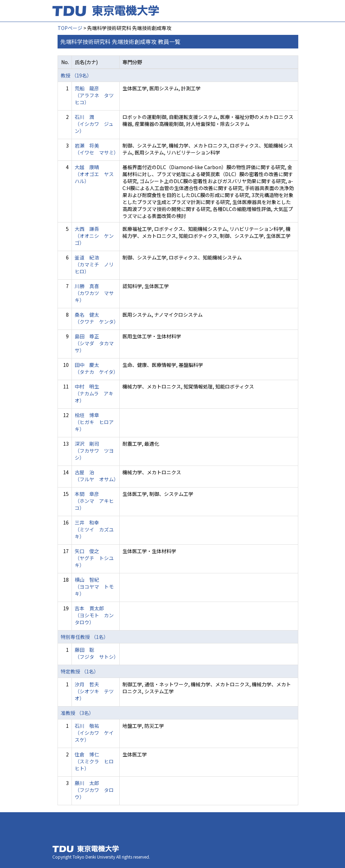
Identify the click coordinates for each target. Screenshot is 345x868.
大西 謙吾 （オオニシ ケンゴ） (94, 236)
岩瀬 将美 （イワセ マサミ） (97, 149)
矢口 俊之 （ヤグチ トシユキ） (94, 558)
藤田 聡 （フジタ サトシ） (97, 653)
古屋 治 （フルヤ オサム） (97, 476)
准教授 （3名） (77, 713)
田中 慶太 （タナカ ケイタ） (96, 368)
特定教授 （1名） (80, 671)
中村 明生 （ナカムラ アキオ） (94, 393)
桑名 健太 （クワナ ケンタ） (97, 318)
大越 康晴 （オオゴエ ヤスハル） (94, 174)
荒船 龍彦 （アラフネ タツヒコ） (94, 95)
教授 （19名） (76, 75)
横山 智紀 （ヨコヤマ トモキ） (94, 587)
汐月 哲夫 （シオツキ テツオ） (94, 691)
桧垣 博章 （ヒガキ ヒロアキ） (94, 422)
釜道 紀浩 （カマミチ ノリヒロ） (94, 264)
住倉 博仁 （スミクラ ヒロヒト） (94, 761)
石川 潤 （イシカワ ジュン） (94, 124)
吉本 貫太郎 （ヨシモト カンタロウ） (94, 615)
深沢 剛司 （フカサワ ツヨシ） (94, 451)
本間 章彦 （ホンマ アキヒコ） (94, 501)
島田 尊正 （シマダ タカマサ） (94, 343)
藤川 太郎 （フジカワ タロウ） (94, 790)
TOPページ (70, 28)
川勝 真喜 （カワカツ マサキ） (94, 293)
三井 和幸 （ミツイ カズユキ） (94, 529)
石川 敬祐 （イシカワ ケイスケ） (94, 733)
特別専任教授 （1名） (85, 637)
